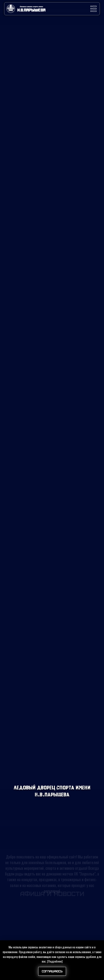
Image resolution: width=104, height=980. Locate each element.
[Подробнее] (55, 961)
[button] (94, 9)
